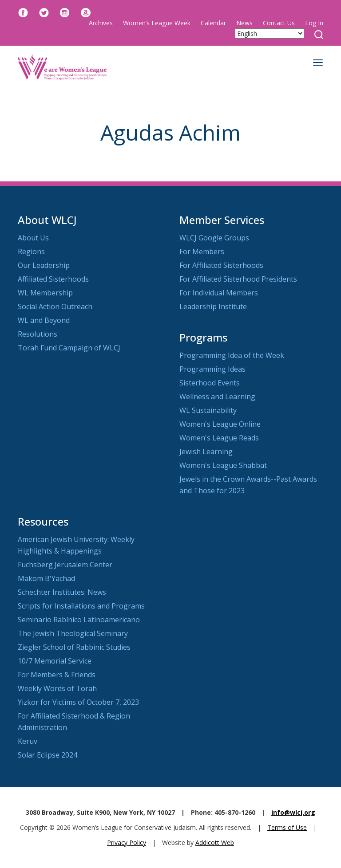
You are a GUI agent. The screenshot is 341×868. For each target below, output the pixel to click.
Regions (31, 251)
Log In (314, 23)
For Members (202, 251)
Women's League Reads (219, 438)
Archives (101, 23)
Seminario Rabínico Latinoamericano (79, 620)
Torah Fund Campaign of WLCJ (69, 348)
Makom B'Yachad (46, 578)
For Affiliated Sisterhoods (221, 265)
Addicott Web (215, 842)
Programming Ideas (212, 369)
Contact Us (279, 23)
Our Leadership (44, 265)
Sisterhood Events (210, 383)
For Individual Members (219, 293)
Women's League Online (220, 424)
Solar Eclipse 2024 (48, 755)
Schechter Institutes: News (62, 592)
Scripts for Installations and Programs (81, 606)
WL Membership (45, 293)
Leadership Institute (213, 306)
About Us (33, 238)
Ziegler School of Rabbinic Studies (74, 647)
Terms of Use (287, 827)
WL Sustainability (208, 410)
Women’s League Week (157, 23)
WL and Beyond (44, 320)
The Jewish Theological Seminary (73, 633)
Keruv (28, 741)
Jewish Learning (206, 452)
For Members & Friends (57, 675)
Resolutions (38, 334)
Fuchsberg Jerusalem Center (65, 565)
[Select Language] (270, 33)
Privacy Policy (127, 842)
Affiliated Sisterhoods (53, 279)
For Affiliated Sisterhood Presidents (238, 279)
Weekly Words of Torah (57, 688)
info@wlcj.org (293, 812)
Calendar (213, 23)
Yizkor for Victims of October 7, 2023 (78, 702)
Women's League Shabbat (223, 465)
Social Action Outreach (55, 306)
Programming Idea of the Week (232, 355)
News (244, 23)
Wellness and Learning (217, 397)
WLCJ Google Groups (214, 238)
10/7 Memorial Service (55, 661)
